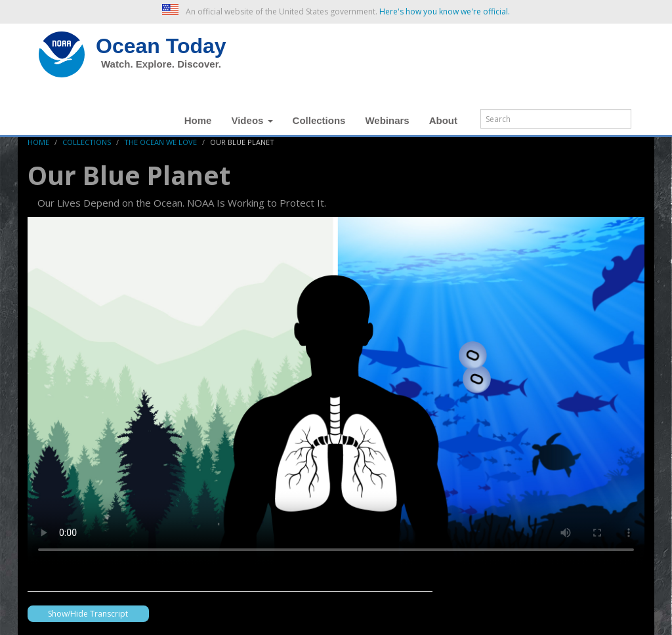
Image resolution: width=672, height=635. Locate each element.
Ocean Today (161, 46)
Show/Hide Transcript (88, 614)
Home (198, 120)
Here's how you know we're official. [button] (445, 11)
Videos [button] (252, 120)
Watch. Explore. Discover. (161, 64)
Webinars (387, 120)
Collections (319, 120)
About (443, 120)
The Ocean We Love (160, 142)
